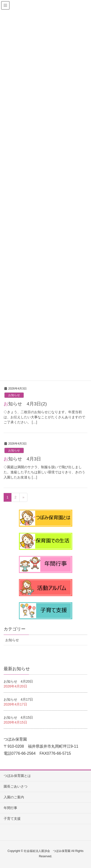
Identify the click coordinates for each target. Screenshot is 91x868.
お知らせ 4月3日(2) (25, 404)
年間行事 (10, 808)
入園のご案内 (14, 797)
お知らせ (14, 395)
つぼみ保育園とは (17, 776)
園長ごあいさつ (16, 786)
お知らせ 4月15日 (18, 717)
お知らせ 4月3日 (22, 459)
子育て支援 (12, 819)
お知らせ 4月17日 (18, 699)
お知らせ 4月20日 (18, 681)
